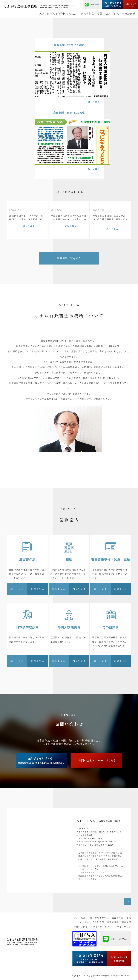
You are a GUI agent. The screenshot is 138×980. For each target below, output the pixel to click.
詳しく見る (29, 226)
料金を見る (38, 589)
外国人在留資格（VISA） (62, 14)
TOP (41, 14)
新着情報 (126, 922)
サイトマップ (124, 927)
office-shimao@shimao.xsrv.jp (100, 842)
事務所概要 (129, 14)
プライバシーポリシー (102, 927)
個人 (116, 14)
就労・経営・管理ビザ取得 (95, 918)
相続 (100, 14)
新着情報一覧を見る (69, 258)
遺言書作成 (87, 14)
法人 (108, 14)
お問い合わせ (81, 927)
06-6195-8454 (95, 838)
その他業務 (98, 922)
